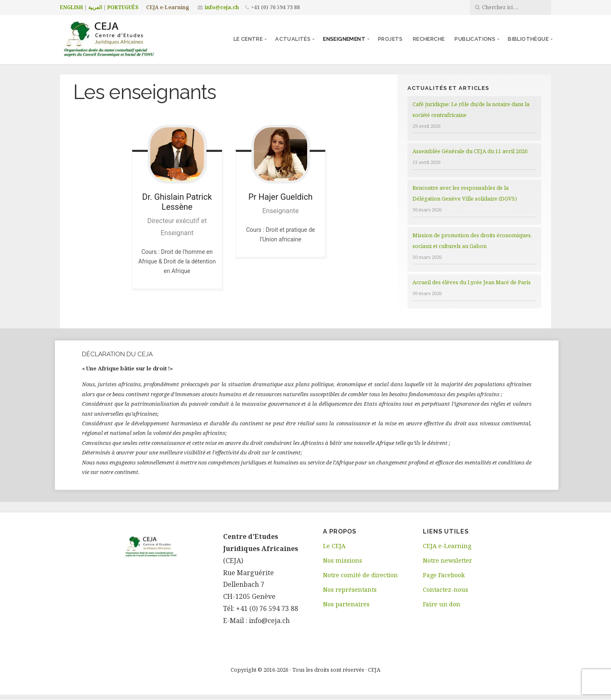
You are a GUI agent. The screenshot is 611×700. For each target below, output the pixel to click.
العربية (95, 7)
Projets (390, 39)
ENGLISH (71, 7)
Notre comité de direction (360, 575)
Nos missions (343, 560)
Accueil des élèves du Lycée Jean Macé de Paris (472, 282)
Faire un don (442, 604)
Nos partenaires (346, 604)
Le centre (248, 39)
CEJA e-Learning (168, 7)
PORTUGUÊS (123, 7)
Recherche (429, 39)
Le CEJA (334, 546)
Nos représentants (350, 590)
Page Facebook (444, 575)
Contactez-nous (446, 590)
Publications (475, 39)
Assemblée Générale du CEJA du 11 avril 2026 (470, 151)
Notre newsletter (447, 560)
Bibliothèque (528, 39)
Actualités (293, 39)
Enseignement (344, 39)
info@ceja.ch (222, 7)
